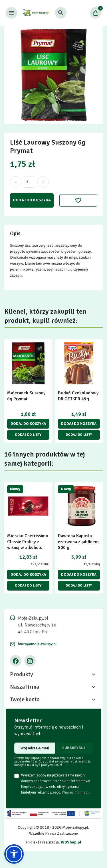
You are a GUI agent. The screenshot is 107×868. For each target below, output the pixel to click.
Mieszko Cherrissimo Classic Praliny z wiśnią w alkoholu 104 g (28, 545)
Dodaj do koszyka (32, 200)
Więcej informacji (76, 792)
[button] (61, 13)
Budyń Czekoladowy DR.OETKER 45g (78, 396)
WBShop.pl (71, 842)
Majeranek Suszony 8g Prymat (26, 396)
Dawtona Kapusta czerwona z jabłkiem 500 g (78, 542)
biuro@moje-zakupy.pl (37, 644)
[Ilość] (29, 182)
